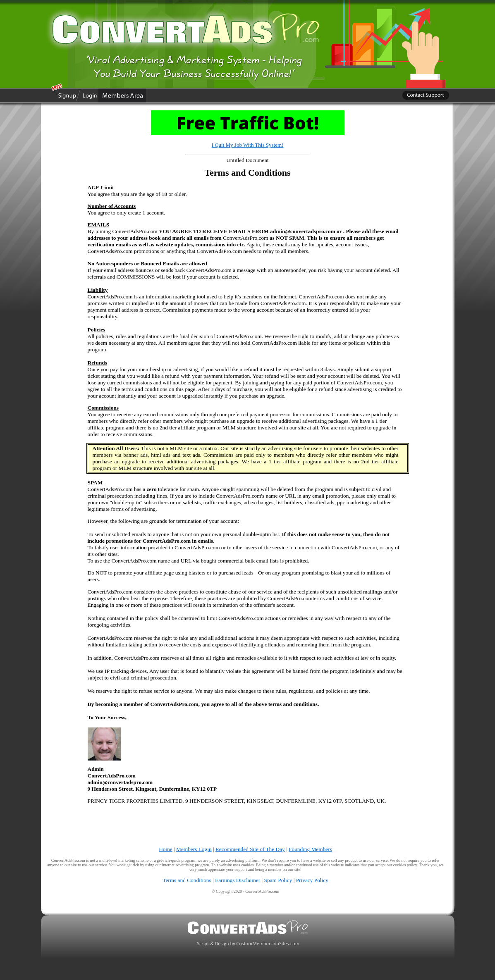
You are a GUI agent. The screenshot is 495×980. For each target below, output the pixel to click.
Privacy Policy (312, 880)
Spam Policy (278, 880)
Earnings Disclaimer (238, 880)
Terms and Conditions (187, 880)
